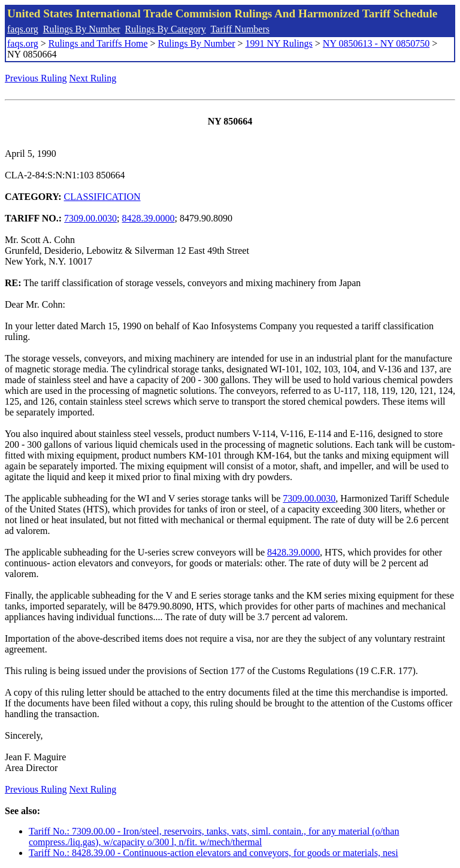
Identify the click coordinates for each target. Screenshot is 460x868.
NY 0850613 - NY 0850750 (376, 43)
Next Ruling (93, 78)
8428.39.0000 (149, 218)
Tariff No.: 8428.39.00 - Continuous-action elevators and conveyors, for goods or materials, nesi (214, 853)
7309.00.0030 (90, 218)
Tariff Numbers (240, 29)
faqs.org (23, 29)
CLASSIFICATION (102, 197)
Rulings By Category (166, 29)
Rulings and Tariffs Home (98, 43)
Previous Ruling (36, 78)
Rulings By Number (82, 29)
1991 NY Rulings (279, 43)
